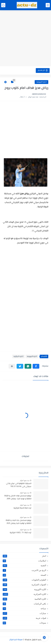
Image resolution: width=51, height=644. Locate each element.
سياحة (24, 609)
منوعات (24, 623)
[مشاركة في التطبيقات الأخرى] (12, 366)
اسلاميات (24, 561)
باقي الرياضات (24, 604)
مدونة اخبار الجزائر (16, 640)
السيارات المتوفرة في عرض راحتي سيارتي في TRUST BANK (19, 485)
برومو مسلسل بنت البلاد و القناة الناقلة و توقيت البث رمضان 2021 (18, 522)
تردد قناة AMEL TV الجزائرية (21, 533)
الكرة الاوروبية (41, 82)
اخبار (24, 556)
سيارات (24, 613)
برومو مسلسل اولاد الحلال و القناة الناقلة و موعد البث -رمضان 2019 (18, 497)
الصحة (24, 575)
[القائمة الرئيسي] (48, 5)
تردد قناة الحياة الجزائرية (22, 508)
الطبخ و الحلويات (24, 580)
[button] (36, 366)
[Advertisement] (26, 39)
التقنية (24, 565)
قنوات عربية (24, 618)
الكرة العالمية (24, 599)
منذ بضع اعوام (25, 480)
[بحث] (3, 5)
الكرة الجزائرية (18, 356)
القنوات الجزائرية (24, 585)
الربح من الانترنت (24, 570)
